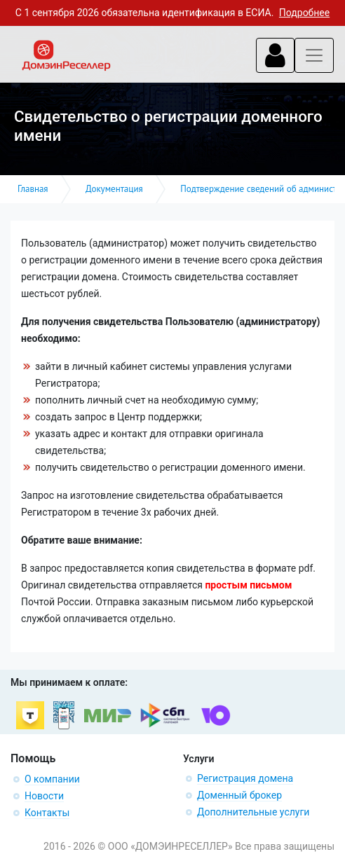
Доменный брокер (239, 795)
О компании (52, 779)
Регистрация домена (245, 778)
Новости (44, 796)
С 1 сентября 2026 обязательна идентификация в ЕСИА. (172, 13)
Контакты (47, 813)
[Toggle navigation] (275, 55)
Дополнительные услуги (253, 812)
